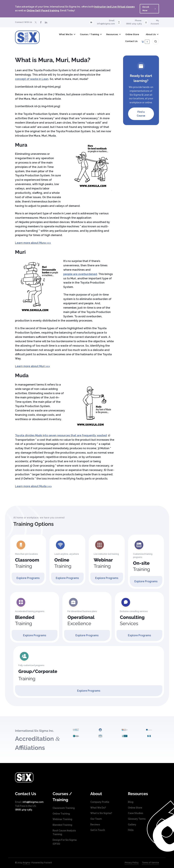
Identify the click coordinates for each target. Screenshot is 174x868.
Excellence (81, 620)
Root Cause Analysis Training (64, 832)
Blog (131, 802)
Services (132, 620)
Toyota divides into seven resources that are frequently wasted (61, 435)
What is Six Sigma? (101, 813)
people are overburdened (80, 274)
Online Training (61, 814)
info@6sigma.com (106, 24)
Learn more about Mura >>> (33, 243)
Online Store (135, 808)
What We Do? (98, 808)
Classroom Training (64, 808)
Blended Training (62, 825)
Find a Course (141, 114)
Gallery (132, 825)
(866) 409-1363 (134, 24)
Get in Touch (98, 830)
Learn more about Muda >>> (33, 486)
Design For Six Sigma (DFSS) (65, 842)
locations (139, 98)
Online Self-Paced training (43, 11)
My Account (155, 22)
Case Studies (136, 813)
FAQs (131, 830)
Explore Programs (28, 578)
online (148, 102)
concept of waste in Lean (32, 79)
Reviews (95, 825)
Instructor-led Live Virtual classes (114, 7)
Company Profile (100, 802)
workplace (136, 102)
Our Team (96, 819)
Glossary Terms (137, 819)
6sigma (26, 863)
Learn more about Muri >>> (32, 366)
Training (27, 563)
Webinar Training (62, 819)
